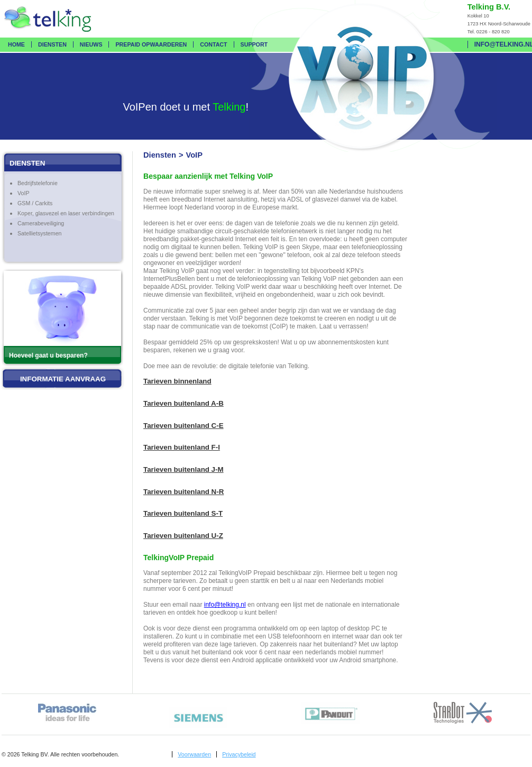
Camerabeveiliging (41, 223)
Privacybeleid (239, 754)
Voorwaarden (194, 754)
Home (16, 44)
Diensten (52, 44)
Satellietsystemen (40, 233)
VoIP (24, 193)
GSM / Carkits (35, 203)
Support (254, 44)
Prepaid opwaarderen (151, 44)
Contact (213, 44)
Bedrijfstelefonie (38, 183)
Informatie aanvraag (63, 379)
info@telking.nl (225, 605)
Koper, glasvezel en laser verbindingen (66, 213)
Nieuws (91, 44)
